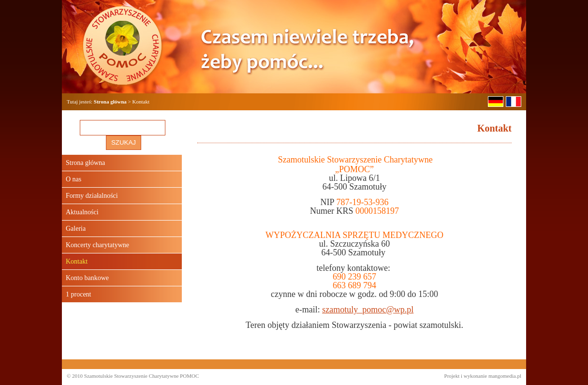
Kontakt (77, 261)
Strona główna (110, 102)
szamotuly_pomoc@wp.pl (368, 310)
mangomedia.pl (505, 376)
